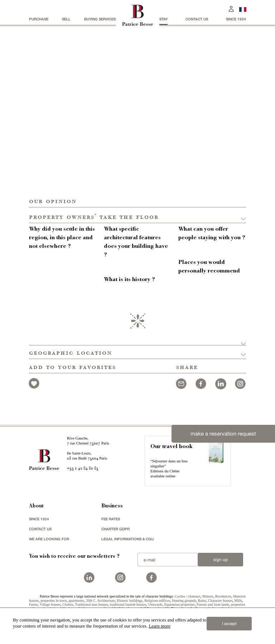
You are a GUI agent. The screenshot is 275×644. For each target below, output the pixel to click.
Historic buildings (130, 601)
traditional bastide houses (128, 604)
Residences (223, 596)
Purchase (39, 19)
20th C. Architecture (100, 601)
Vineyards (155, 604)
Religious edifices (157, 601)
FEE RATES (111, 519)
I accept (229, 624)
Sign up (221, 560)
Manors (208, 596)
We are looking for (49, 539)
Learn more (159, 626)
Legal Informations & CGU (127, 539)
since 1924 (236, 19)
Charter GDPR (115, 529)
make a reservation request (223, 434)
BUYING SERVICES (100, 19)
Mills (238, 601)
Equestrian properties (180, 604)
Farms (33, 604)
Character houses (220, 601)
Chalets (68, 604)
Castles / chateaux (188, 596)
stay (163, 19)
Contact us (197, 19)
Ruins (202, 601)
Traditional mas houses (91, 604)
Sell (66, 19)
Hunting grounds (184, 601)
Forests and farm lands (213, 604)
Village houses (50, 604)
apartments (76, 601)
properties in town (54, 601)
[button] (137, 215)
